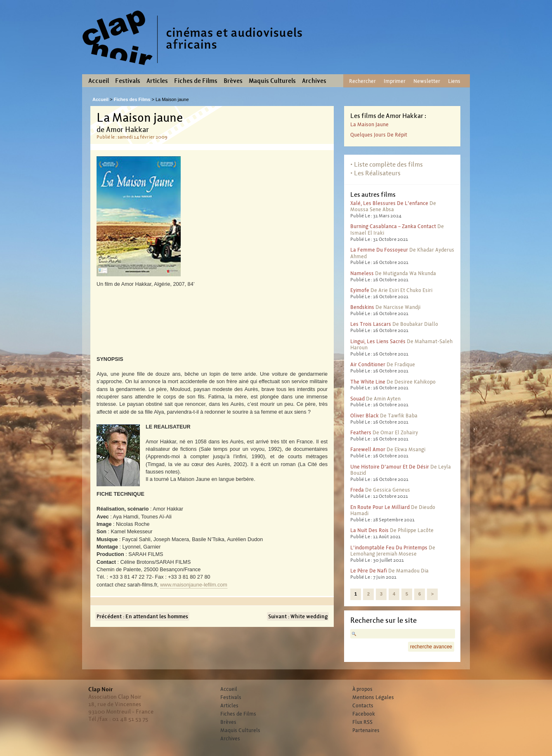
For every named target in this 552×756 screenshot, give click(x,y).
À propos (362, 689)
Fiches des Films (132, 99)
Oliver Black (364, 416)
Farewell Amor (368, 449)
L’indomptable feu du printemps (389, 548)
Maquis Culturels (272, 81)
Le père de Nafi (369, 571)
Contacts (363, 706)
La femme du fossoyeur (379, 250)
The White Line (368, 382)
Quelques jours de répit (379, 135)
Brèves (233, 81)
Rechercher (362, 81)
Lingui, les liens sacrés (378, 341)
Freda (357, 490)
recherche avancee (431, 647)
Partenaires (366, 730)
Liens (454, 81)
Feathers (361, 432)
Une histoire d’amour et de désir (390, 467)
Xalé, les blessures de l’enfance (389, 203)
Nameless (362, 273)
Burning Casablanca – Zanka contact (393, 226)
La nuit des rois (369, 530)
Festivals (128, 81)
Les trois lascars (371, 324)
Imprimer (395, 81)
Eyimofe (360, 290)
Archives (314, 81)
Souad (357, 399)
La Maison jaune (369, 124)
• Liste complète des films (387, 164)
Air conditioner (368, 364)
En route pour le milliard (380, 507)
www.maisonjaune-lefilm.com (194, 585)
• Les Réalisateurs (375, 173)
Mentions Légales (373, 697)
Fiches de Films (196, 81)
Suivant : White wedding (298, 616)
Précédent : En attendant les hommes (142, 616)
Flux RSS (362, 722)
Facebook (364, 714)
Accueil (99, 81)
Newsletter (427, 81)
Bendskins (362, 307)
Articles (157, 81)
